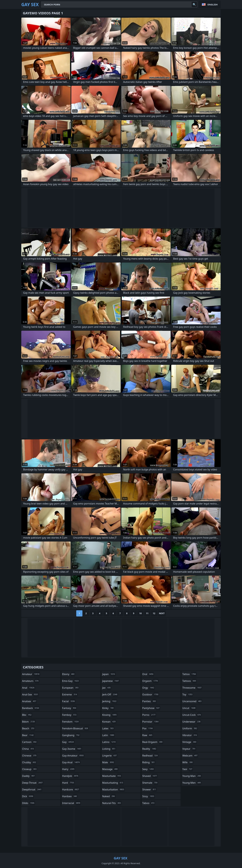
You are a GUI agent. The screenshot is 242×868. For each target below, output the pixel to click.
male (108, 762)
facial (69, 701)
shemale (150, 783)
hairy (69, 769)
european (71, 688)
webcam (190, 756)
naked (109, 796)
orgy (149, 688)
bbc (27, 715)
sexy (148, 769)
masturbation (113, 789)
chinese (30, 756)
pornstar (151, 722)
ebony (69, 674)
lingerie (110, 756)
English (213, 4)
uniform (190, 728)
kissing (110, 715)
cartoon (30, 742)
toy (188, 694)
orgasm (150, 681)
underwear (192, 722)
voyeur (189, 749)
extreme (70, 694)
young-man (192, 776)
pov (148, 728)
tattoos (189, 681)
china (28, 749)
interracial (72, 803)
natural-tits (112, 803)
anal (29, 688)
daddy (29, 776)
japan (109, 674)
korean (109, 722)
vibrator (190, 735)
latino (109, 742)
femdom (71, 722)
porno (149, 715)
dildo (29, 803)
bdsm (29, 722)
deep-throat (33, 783)
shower (150, 789)
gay (68, 742)
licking (109, 749)
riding (149, 762)
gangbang (71, 735)
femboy (70, 715)
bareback (31, 708)
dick (28, 796)
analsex (29, 701)
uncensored (192, 701)
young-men (192, 783)
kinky (108, 708)
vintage (190, 742)
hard (69, 783)
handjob (71, 776)
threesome (192, 688)
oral (148, 674)
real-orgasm (153, 742)
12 (154, 613)
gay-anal (71, 762)
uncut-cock (192, 715)
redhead (150, 756)
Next (162, 613)
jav (107, 688)
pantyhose (151, 708)
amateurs (31, 681)
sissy (149, 796)
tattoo (189, 674)
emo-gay (71, 681)
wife (188, 762)
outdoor (151, 694)
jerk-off (110, 694)
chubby (29, 762)
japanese (111, 681)
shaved (150, 776)
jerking (110, 701)
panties (149, 701)
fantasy (70, 708)
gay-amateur (73, 756)
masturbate (112, 776)
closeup (30, 769)
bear (28, 735)
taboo (149, 803)
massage (110, 769)
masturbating (113, 783)
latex (108, 728)
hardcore (71, 789)
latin (108, 735)
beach (29, 728)
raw (148, 735)
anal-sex (30, 694)
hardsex (70, 796)
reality (150, 749)
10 (140, 613)
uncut (189, 708)
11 (147, 613)
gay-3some (72, 749)
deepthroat (32, 789)
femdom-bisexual (75, 728)
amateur (31, 674)
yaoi (188, 769)
